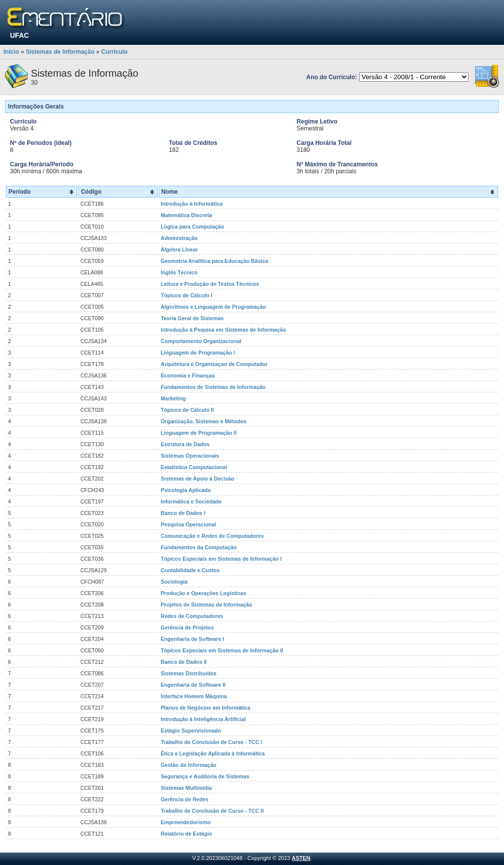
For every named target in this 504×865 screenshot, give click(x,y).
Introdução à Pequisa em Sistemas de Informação (224, 330)
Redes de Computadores (192, 616)
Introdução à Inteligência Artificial (203, 719)
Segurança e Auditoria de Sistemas (205, 776)
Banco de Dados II (184, 662)
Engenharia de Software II (193, 685)
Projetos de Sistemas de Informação (207, 605)
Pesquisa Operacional (189, 524)
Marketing (173, 398)
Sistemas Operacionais (190, 456)
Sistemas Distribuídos (189, 673)
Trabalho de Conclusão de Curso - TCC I (212, 742)
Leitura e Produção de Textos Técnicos (210, 284)
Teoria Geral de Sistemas (192, 318)
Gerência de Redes (185, 799)
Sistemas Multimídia (186, 788)
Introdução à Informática (192, 204)
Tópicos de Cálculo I (187, 295)
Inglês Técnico (179, 272)
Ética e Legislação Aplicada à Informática (213, 753)
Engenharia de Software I (192, 639)
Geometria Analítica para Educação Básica (215, 261)
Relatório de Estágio (187, 834)
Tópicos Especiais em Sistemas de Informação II (222, 650)
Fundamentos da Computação (199, 547)
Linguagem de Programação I (198, 353)
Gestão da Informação (189, 765)
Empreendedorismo (186, 822)
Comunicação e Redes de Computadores (212, 536)
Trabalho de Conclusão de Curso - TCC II (212, 811)
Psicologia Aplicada (186, 490)
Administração (179, 238)
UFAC (19, 35)
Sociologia (174, 582)
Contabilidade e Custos (190, 570)
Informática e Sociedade (191, 501)
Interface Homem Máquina (194, 696)
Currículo (114, 52)
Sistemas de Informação (60, 52)
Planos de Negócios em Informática (206, 708)
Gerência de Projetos (188, 627)
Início (11, 52)
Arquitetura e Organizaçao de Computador (214, 364)
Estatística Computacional (194, 467)
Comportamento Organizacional (201, 341)
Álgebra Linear (180, 249)
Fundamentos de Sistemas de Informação (213, 387)
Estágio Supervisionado (191, 731)
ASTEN (301, 858)
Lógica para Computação (192, 227)
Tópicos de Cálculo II (188, 410)
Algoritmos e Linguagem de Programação (213, 307)
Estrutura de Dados (185, 444)
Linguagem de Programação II (199, 433)
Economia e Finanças (188, 375)
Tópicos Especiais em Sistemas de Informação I (221, 559)
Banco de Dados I (183, 513)
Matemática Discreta (187, 215)
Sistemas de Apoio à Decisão (198, 479)
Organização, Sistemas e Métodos (204, 421)
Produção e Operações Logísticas (204, 593)
